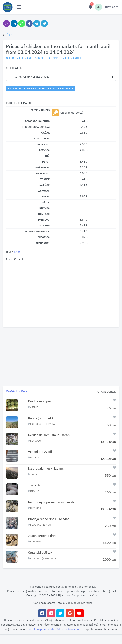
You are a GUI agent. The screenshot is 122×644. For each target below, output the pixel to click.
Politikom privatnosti (41, 629)
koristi (23, 620)
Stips (17, 252)
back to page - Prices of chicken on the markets (40, 88)
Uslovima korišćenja (69, 629)
